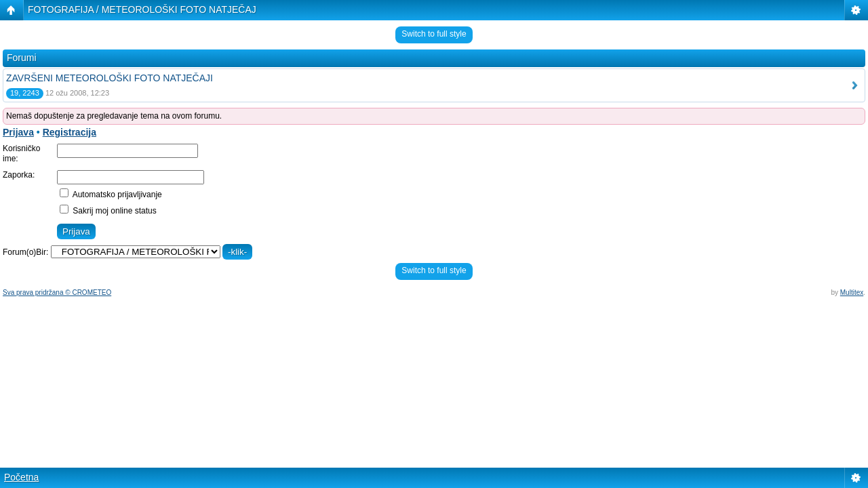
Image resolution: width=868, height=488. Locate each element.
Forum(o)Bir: (25, 252)
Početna (21, 477)
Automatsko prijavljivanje (111, 195)
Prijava (18, 132)
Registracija (70, 132)
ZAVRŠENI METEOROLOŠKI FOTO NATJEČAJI (110, 78)
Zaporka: (19, 175)
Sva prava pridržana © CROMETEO (57, 292)
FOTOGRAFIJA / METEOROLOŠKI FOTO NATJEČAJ (142, 9)
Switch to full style (434, 34)
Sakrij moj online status (108, 211)
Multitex (852, 292)
